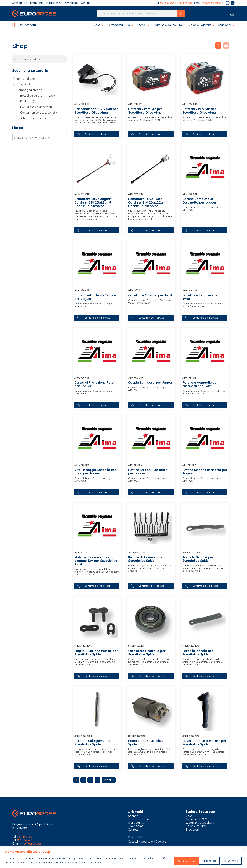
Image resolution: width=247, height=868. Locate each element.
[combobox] (36, 138)
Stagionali (192, 830)
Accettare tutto (229, 861)
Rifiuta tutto (201, 861)
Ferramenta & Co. (197, 820)
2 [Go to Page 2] (83, 781)
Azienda (17, 3)
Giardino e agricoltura (200, 823)
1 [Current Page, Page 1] (76, 781)
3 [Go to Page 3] (90, 781)
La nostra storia (34, 3)
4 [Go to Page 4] (97, 781)
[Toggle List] (63, 138)
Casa (189, 817)
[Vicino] (243, 850)
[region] (123, 858)
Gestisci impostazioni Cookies (147, 842)
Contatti (86, 3)
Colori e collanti (196, 827)
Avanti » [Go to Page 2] (109, 781)
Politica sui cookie (102, 863)
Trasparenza (54, 3)
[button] (99, 25)
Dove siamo (71, 3)
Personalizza (175, 861)
